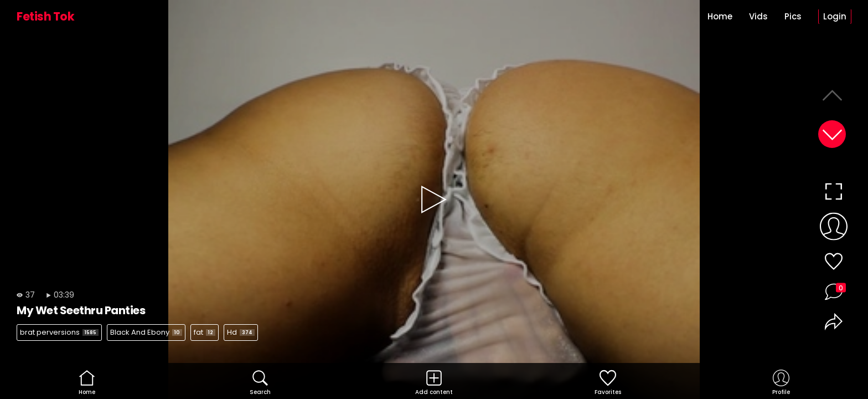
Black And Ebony (146, 332)
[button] (832, 134)
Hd (241, 332)
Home (720, 16)
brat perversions (59, 332)
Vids (758, 16)
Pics (793, 16)
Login (835, 16)
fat (205, 332)
